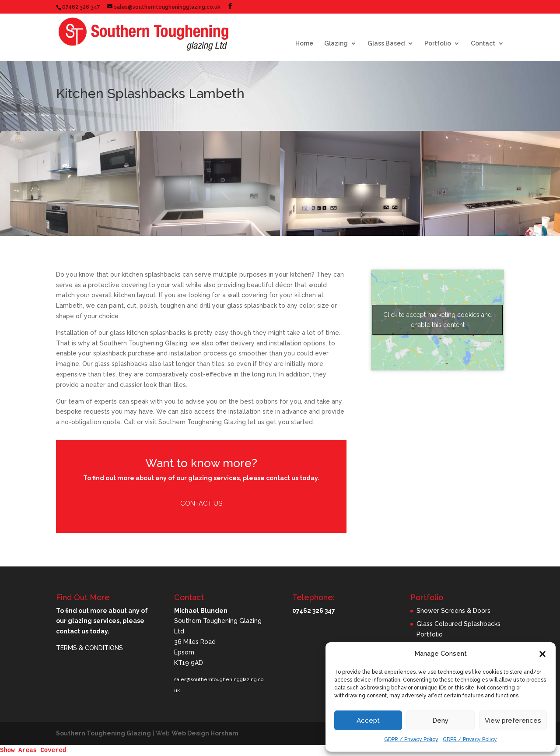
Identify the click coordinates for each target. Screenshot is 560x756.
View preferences (513, 721)
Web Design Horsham (205, 733)
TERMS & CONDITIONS (89, 648)
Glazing (336, 44)
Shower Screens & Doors (453, 611)
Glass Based (386, 44)
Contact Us (201, 503)
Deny (440, 721)
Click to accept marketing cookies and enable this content (437, 320)
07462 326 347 (81, 7)
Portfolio (438, 44)
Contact (483, 44)
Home (304, 44)
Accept (368, 721)
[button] (542, 654)
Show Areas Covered (33, 750)
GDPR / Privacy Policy (411, 739)
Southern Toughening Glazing (103, 733)
